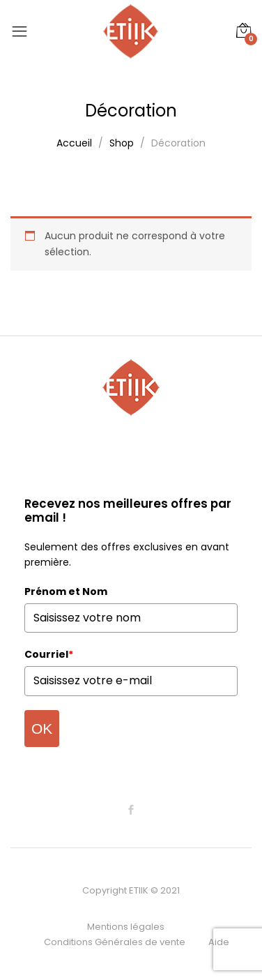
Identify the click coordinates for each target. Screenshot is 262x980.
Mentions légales (126, 927)
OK (42, 729)
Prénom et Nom (66, 591)
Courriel (49, 654)
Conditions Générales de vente (115, 942)
